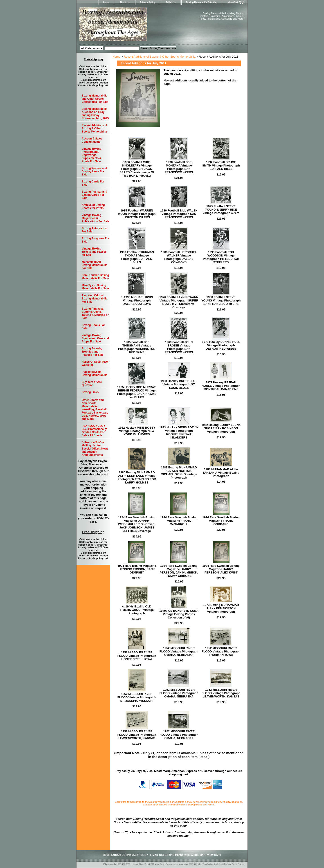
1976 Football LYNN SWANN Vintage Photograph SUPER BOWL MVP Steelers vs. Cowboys (179, 302)
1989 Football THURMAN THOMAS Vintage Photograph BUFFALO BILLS (137, 257)
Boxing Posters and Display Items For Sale (94, 171)
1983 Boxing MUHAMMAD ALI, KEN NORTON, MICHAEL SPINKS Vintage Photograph (179, 472)
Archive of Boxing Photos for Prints (93, 207)
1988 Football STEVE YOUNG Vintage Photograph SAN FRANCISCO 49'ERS (221, 300)
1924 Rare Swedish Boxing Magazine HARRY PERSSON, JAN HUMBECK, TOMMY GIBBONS (179, 571)
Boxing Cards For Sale (93, 183)
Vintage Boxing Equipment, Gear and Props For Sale (95, 338)
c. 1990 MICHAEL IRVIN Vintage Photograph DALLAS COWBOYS (137, 300)
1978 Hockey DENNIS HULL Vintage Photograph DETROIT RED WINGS (221, 345)
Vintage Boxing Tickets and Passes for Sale (94, 252)
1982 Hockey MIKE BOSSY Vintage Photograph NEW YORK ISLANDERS (137, 431)
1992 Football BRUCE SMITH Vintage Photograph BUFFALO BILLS (221, 165)
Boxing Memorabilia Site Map (202, 2)
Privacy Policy (148, 2)
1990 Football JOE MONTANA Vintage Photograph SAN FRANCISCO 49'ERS (179, 167)
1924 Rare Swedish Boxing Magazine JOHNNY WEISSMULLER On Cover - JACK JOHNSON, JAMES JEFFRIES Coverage (137, 524)
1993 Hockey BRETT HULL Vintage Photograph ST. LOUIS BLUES (179, 384)
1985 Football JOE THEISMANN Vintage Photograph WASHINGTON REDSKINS (137, 347)
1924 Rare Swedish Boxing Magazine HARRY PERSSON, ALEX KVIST (221, 569)
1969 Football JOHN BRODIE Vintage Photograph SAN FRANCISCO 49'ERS (179, 347)
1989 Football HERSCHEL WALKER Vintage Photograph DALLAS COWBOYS (179, 257)
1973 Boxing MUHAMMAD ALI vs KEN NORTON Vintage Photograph (221, 608)
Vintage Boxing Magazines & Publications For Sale (95, 218)
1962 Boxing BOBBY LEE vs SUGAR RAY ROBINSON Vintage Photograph (221, 428)
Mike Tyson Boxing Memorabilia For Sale (95, 287)
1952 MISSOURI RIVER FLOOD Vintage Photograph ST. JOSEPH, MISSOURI (137, 697)
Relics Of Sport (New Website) (95, 363)
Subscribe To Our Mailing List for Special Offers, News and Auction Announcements (95, 449)
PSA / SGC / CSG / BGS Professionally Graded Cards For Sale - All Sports (94, 431)
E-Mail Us (171, 2)
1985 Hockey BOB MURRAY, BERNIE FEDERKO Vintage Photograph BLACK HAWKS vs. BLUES (137, 392)
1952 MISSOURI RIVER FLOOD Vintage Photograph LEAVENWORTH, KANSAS (221, 693)
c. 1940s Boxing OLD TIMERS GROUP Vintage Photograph (137, 610)
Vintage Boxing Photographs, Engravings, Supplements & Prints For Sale (91, 155)
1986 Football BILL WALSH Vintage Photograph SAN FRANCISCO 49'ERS (179, 214)
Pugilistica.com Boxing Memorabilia (94, 373)
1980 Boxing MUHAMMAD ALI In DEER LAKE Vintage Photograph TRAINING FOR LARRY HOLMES (137, 477)
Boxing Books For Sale (93, 327)
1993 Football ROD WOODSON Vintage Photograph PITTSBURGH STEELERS (221, 257)
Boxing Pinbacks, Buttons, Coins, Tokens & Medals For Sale (95, 313)
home (106, 2)
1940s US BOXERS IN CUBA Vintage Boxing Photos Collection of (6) (179, 614)
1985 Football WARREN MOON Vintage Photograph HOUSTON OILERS (137, 214)
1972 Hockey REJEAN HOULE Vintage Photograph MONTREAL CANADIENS (221, 386)
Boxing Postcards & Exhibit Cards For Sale (94, 195)
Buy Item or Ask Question (92, 384)
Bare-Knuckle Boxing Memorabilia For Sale (95, 277)
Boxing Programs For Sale (96, 240)
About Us (124, 2)
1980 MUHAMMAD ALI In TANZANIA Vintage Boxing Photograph (221, 473)
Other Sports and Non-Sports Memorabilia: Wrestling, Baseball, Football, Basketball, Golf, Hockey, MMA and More (95, 409)
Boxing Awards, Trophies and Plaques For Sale (93, 352)
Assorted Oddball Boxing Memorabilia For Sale (94, 299)
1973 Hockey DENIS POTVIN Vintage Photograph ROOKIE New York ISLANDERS (179, 432)
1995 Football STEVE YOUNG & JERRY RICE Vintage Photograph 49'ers (221, 210)
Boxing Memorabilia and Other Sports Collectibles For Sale (95, 99)
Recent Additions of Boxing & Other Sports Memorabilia (160, 57)
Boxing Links (90, 392)
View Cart (233, 2)
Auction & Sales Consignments (92, 140)
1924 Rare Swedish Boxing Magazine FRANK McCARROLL (179, 521)
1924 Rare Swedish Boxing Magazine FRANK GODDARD (221, 521)
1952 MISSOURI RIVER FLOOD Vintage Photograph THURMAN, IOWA (221, 651)
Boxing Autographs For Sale (94, 230)
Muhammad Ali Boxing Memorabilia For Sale (94, 265)
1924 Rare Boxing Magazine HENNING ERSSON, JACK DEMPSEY (137, 569)
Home (116, 57)
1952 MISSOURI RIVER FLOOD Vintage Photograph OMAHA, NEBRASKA (179, 651)
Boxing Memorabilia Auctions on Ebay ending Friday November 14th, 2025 (95, 114)
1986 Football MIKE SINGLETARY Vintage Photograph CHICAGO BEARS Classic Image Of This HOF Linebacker (137, 169)
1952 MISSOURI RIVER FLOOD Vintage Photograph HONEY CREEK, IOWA (137, 656)
